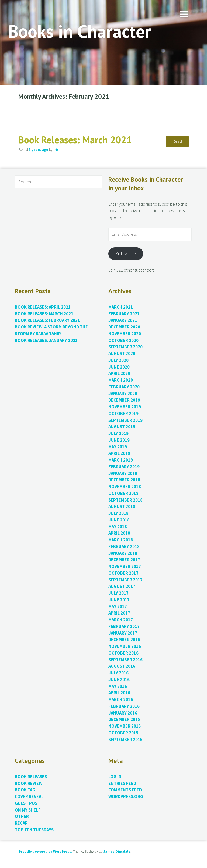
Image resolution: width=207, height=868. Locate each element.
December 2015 (124, 719)
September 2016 (125, 660)
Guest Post (27, 803)
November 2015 (125, 726)
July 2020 (118, 360)
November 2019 (125, 407)
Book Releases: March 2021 (75, 140)
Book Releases (31, 777)
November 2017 (125, 567)
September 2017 (125, 580)
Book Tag (25, 790)
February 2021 (124, 314)
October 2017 (123, 573)
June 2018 (119, 520)
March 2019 (121, 460)
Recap (21, 823)
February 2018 (124, 547)
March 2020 (121, 380)
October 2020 (123, 340)
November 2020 (125, 334)
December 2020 (124, 327)
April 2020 (119, 374)
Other (22, 817)
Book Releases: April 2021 (43, 307)
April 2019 (119, 453)
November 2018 (125, 487)
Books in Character (80, 31)
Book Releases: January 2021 (46, 340)
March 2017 (121, 620)
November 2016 (125, 646)
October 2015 (123, 733)
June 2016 (119, 680)
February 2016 (124, 706)
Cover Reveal (29, 797)
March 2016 (121, 700)
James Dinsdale (117, 851)
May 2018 (118, 527)
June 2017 (119, 600)
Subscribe (126, 254)
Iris (56, 150)
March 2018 (121, 540)
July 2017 (118, 593)
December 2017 (124, 560)
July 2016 (118, 673)
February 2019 (124, 467)
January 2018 (123, 553)
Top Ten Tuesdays (34, 830)
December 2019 (124, 400)
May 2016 (118, 686)
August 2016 (122, 666)
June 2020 (119, 367)
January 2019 (123, 474)
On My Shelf (28, 810)
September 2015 (125, 740)
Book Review (29, 783)
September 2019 (125, 420)
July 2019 (118, 433)
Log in (115, 777)
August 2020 (122, 354)
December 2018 (124, 480)
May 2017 (118, 607)
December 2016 (124, 640)
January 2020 (123, 394)
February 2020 (124, 387)
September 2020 (125, 347)
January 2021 (123, 320)
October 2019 (123, 414)
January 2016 (123, 713)
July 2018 (118, 513)
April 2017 (119, 613)
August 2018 (122, 507)
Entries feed (122, 783)
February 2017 (124, 626)
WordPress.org (126, 797)
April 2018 (119, 533)
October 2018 (123, 493)
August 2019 (122, 427)
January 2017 (123, 633)
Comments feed (125, 790)
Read (177, 141)
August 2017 (122, 586)
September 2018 (125, 500)
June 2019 (119, 440)
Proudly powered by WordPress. (46, 851)
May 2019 (118, 447)
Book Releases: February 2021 (47, 320)
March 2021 (121, 307)
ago (39, 150)
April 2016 (119, 693)
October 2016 (123, 653)
